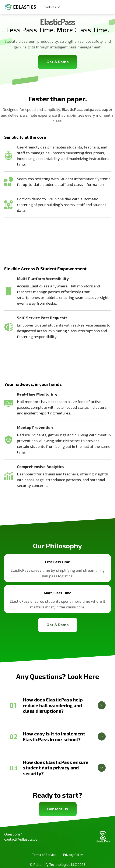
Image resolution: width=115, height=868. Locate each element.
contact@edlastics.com (22, 839)
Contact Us (58, 809)
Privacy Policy (73, 855)
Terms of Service (44, 855)
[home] (19, 7)
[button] (51, 7)
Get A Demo (58, 62)
